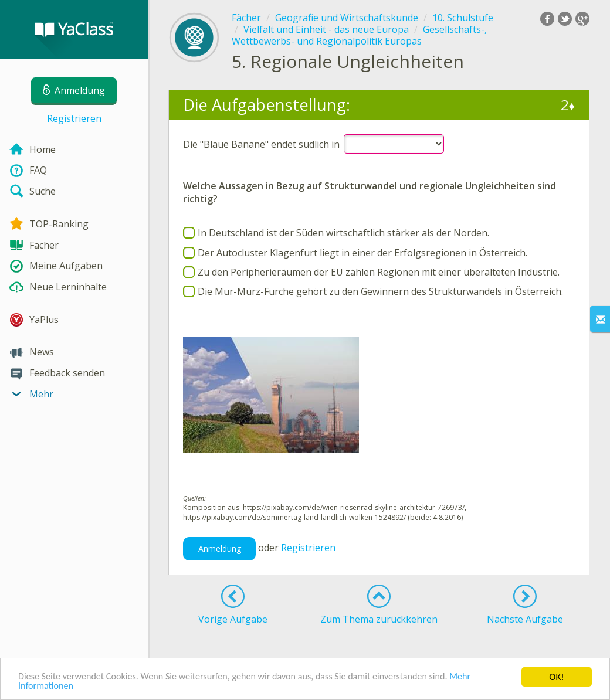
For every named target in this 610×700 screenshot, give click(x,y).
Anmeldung (220, 548)
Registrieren (74, 118)
